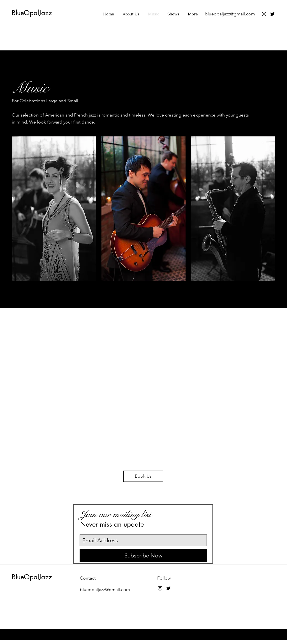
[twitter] (272, 14)
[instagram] (264, 14)
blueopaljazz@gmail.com (230, 14)
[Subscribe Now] (143, 556)
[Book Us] (143, 476)
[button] (54, 209)
